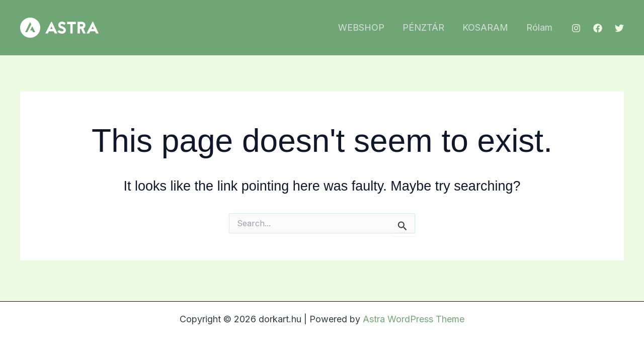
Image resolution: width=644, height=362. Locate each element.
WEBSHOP (361, 27)
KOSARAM (485, 27)
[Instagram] (576, 28)
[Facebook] (598, 28)
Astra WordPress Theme (414, 319)
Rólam (539, 27)
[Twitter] (619, 28)
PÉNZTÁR (423, 27)
